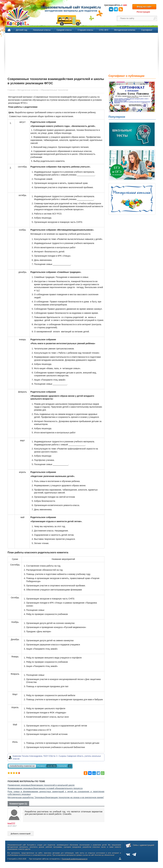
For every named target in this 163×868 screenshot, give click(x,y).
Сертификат (147, 30)
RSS (121, 9)
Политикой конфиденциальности (75, 859)
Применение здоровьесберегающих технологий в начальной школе (41, 785)
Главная (9, 30)
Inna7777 (11, 823)
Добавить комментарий (21, 834)
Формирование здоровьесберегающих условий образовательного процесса (45, 788)
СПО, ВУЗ (104, 30)
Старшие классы (85, 30)
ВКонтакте (111, 9)
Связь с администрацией (144, 845)
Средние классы (64, 30)
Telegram (116, 9)
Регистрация (143, 12)
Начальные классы (42, 30)
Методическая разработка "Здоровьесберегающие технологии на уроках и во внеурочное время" (56, 797)
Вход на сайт (144, 7)
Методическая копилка (125, 30)
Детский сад (22, 30)
